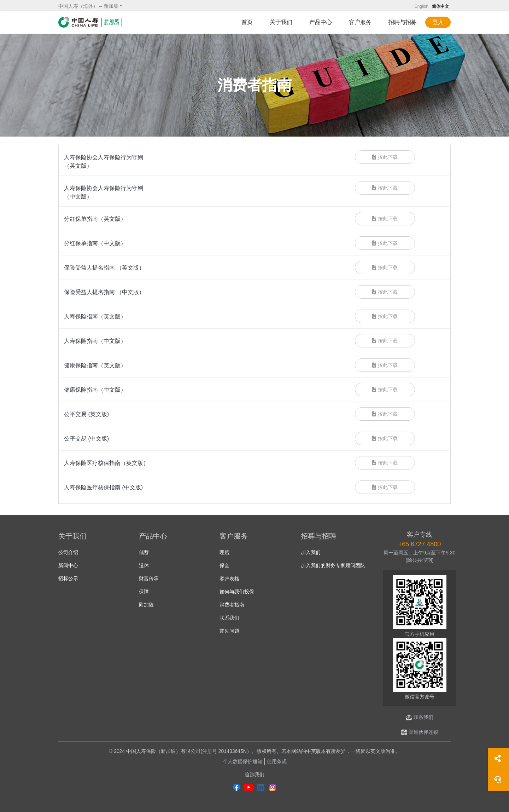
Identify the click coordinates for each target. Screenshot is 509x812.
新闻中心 (68, 565)
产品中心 (321, 22)
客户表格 (229, 578)
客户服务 (360, 22)
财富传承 (149, 578)
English (422, 6)
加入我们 (311, 552)
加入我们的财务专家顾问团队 (333, 565)
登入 (438, 22)
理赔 (224, 552)
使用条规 (277, 761)
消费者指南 (232, 605)
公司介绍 (68, 552)
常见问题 (229, 631)
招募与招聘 (318, 536)
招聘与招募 (403, 22)
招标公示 (68, 578)
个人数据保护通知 (242, 761)
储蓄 (144, 552)
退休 (144, 565)
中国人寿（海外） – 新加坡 (88, 6)
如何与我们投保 (237, 592)
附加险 (146, 605)
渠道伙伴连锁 (420, 732)
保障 (144, 592)
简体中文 (440, 6)
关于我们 (281, 22)
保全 (224, 565)
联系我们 (229, 618)
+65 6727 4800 (420, 544)
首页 (247, 22)
